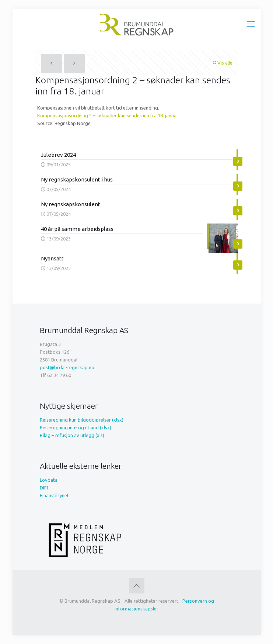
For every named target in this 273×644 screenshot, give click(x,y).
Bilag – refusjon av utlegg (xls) (72, 435)
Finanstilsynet (54, 495)
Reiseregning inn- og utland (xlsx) (76, 427)
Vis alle (223, 63)
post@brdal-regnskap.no (67, 367)
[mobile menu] (251, 24)
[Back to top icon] (137, 586)
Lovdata (49, 480)
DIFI (44, 488)
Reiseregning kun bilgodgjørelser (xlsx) (82, 420)
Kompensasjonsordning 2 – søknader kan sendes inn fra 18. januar (108, 115)
